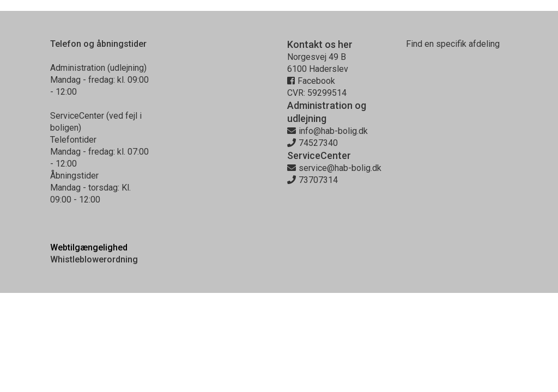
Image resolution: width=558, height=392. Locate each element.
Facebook (311, 81)
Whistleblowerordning (94, 259)
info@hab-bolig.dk (327, 131)
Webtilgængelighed (89, 247)
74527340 (313, 143)
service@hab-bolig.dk (334, 168)
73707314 (313, 180)
